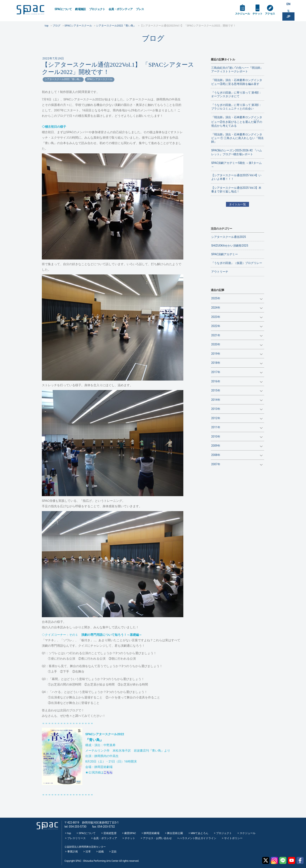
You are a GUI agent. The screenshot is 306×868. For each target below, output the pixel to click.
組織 (101, 852)
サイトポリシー (233, 838)
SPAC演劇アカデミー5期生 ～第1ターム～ (236, 165)
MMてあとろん (199, 833)
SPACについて (63, 9)
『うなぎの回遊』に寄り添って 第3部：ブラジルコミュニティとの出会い (236, 107)
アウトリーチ (220, 272)
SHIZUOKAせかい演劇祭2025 (230, 246)
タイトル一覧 (237, 204)
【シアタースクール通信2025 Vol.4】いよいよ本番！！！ (236, 177)
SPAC (33, 10)
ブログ (153, 38)
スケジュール (243, 15)
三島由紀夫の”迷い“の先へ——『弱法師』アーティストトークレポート (237, 70)
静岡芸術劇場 (152, 833)
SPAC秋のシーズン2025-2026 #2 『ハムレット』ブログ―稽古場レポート (237, 152)
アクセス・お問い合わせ (157, 838)
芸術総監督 (110, 833)
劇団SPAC (130, 833)
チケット (259, 15)
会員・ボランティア (121, 9)
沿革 (88, 852)
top (69, 833)
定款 (114, 852)
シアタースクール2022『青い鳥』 (63, 79)
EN (288, 4)
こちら (108, 772)
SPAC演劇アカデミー (225, 254)
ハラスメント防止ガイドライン (198, 838)
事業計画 (73, 852)
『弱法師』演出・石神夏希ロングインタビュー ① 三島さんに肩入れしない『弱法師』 (237, 138)
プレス (140, 9)
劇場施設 (80, 9)
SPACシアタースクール (100, 79)
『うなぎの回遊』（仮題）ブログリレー (237, 263)
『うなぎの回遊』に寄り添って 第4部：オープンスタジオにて (236, 94)
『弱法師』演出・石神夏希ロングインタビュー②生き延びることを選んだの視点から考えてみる (237, 121)
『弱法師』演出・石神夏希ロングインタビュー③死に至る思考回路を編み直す (237, 82)
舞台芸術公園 (175, 833)
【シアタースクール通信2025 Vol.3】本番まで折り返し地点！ (236, 190)
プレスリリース (76, 838)
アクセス (272, 15)
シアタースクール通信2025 (228, 237)
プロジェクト (97, 9)
